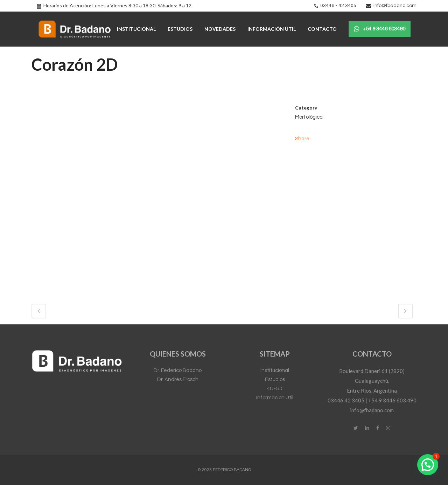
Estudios (275, 379)
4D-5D (275, 389)
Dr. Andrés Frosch (178, 379)
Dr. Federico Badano (178, 370)
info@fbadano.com (395, 6)
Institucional (275, 370)
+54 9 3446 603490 (380, 29)
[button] (428, 465)
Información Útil (275, 398)
